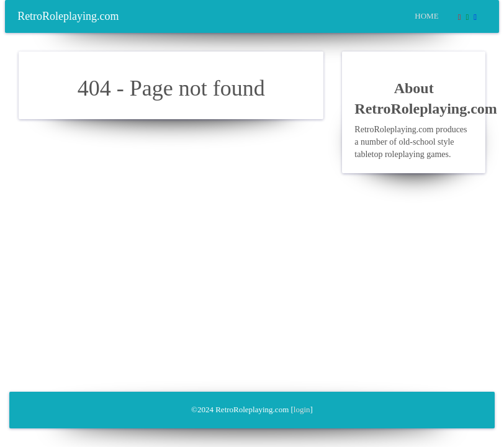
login (302, 409)
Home (426, 16)
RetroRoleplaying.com (68, 16)
